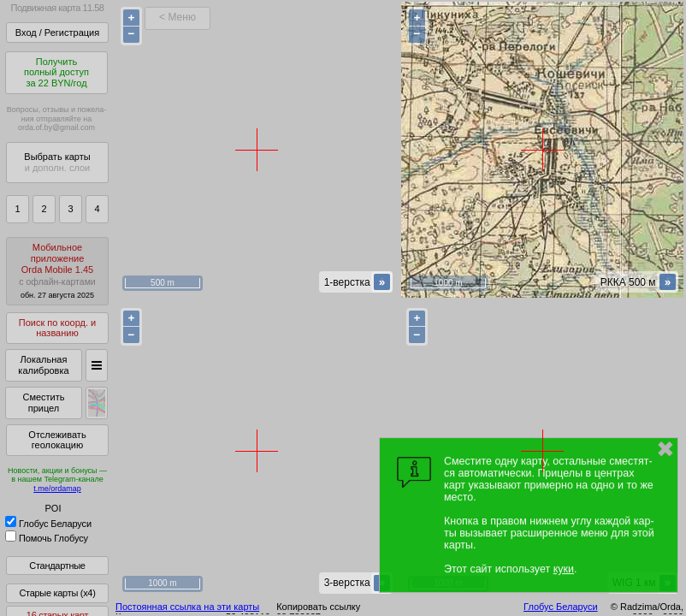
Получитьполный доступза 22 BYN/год (56, 72)
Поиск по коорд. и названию (57, 328)
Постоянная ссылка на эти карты (187, 607)
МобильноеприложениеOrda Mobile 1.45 (57, 271)
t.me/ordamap (57, 489)
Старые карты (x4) (57, 593)
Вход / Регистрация (57, 33)
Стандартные (57, 566)
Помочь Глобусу (47, 538)
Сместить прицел (43, 403)
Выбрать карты (57, 162)
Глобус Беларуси (48, 524)
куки (564, 569)
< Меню (177, 17)
